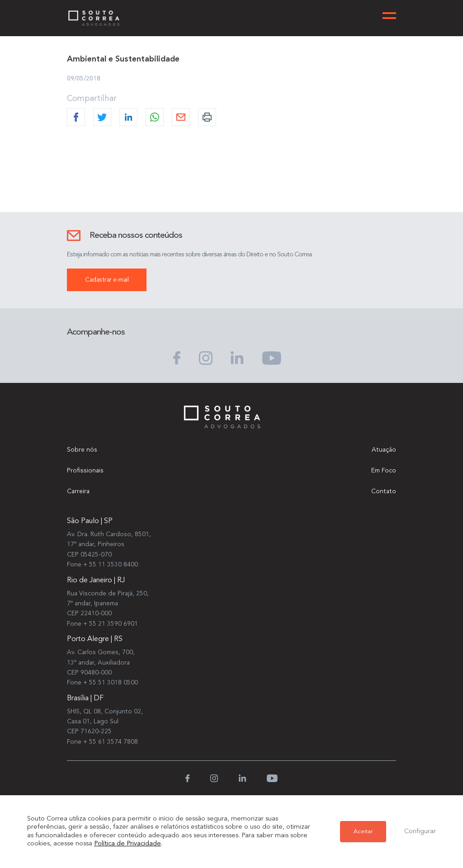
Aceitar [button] (363, 832)
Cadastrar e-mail (107, 280)
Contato (384, 491)
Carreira (78, 491)
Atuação (384, 450)
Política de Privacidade (128, 844)
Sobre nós (82, 450)
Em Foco (384, 471)
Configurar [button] (420, 832)
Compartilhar (92, 99)
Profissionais (85, 471)
